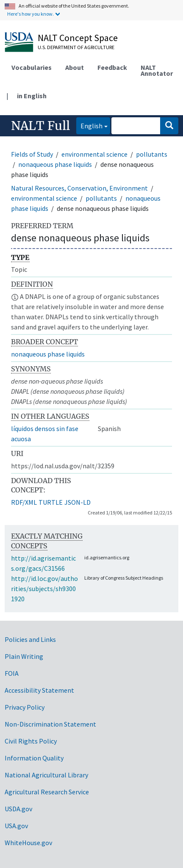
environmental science (94, 154)
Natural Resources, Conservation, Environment (79, 188)
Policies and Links (30, 639)
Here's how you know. (30, 14)
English (89, 125)
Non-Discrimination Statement (50, 724)
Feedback (112, 67)
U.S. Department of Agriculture (76, 47)
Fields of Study (32, 154)
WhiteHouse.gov (28, 843)
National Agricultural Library (46, 775)
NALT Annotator (157, 70)
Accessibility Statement (39, 690)
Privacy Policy (25, 707)
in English (32, 96)
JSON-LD (78, 502)
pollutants (152, 154)
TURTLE (51, 502)
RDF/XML (24, 502)
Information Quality (34, 758)
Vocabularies (32, 67)
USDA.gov (18, 809)
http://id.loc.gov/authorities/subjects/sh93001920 (44, 589)
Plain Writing (24, 656)
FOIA (12, 673)
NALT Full (40, 126)
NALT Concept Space (78, 38)
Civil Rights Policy (31, 741)
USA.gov (16, 826)
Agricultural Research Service (47, 792)
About (75, 67)
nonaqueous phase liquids (55, 164)
